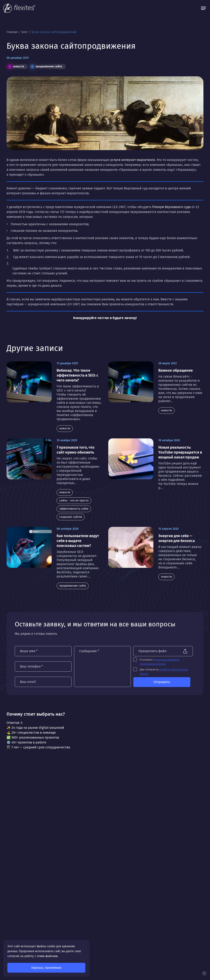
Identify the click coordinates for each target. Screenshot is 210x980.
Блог (25, 32)
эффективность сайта (74, 509)
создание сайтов (71, 517)
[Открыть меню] (203, 8)
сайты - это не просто (74, 501)
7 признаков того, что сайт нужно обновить (76, 450)
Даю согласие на (166, 672)
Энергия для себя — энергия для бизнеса (177, 538)
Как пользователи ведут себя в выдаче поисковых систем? (78, 541)
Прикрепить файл (154, 651)
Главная (13, 32)
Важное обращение (176, 370)
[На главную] (19, 8)
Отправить (163, 682)
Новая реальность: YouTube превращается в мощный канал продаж (180, 452)
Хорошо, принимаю (46, 968)
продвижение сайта (47, 66)
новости (16, 66)
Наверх (204, 973)
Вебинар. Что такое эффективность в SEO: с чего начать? (77, 375)
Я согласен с (161, 662)
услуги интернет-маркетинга (133, 160)
